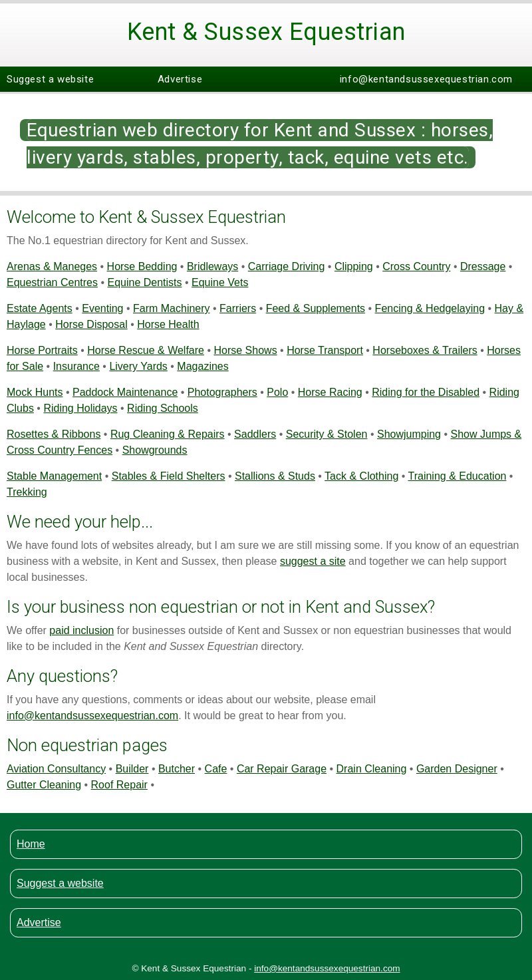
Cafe (216, 769)
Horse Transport (325, 350)
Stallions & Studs (275, 476)
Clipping (354, 266)
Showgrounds (155, 450)
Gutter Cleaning (44, 785)
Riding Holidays (80, 408)
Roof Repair (119, 785)
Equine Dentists (144, 282)
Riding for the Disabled (426, 392)
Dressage (483, 266)
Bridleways (212, 266)
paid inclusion (81, 630)
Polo (277, 392)
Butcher (177, 769)
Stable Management (54, 476)
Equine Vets (220, 282)
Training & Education (457, 476)
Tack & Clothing (361, 476)
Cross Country (416, 266)
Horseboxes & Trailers (425, 350)
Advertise (180, 79)
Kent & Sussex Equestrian (266, 32)
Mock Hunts (35, 392)
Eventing (102, 308)
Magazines (202, 366)
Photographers (222, 392)
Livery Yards (138, 366)
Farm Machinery (172, 308)
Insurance (76, 366)
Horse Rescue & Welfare (146, 350)
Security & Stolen (327, 434)
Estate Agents (40, 308)
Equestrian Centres (52, 282)
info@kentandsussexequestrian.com (426, 79)
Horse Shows (245, 350)
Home (31, 844)
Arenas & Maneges (52, 266)
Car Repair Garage (282, 769)
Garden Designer (457, 769)
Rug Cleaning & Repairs (168, 434)
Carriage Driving (287, 266)
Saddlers (255, 434)
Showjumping (409, 434)
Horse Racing (330, 392)
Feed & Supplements (316, 308)
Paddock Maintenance (125, 392)
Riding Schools (163, 408)
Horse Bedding (142, 266)
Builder (132, 769)
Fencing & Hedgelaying (430, 308)
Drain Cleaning (372, 769)
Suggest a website (50, 79)
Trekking (27, 492)
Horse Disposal (91, 324)
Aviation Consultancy (56, 769)
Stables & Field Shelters (169, 476)
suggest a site (313, 561)
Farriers (238, 308)
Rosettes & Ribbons (54, 434)
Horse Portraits (42, 350)
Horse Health (168, 324)
